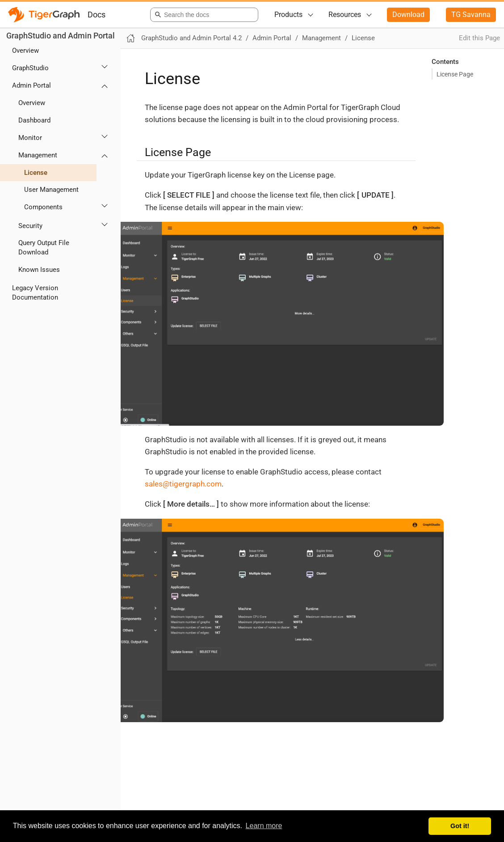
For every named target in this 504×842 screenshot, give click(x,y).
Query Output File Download (44, 248)
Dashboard (34, 120)
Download (408, 15)
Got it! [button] (460, 826)
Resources (345, 15)
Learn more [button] (264, 826)
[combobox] (203, 15)
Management (38, 155)
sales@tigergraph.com (183, 484)
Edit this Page (479, 38)
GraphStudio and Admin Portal (61, 36)
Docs (97, 15)
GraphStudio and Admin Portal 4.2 (191, 38)
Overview (25, 51)
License (36, 173)
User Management (51, 190)
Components (43, 207)
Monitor (30, 138)
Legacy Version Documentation (35, 293)
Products (288, 15)
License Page (455, 74)
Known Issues (39, 270)
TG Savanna (471, 15)
